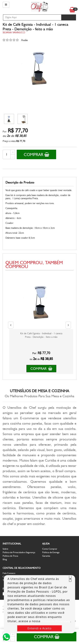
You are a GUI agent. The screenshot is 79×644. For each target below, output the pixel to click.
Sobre (5, 549)
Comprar (36, 155)
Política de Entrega (51, 552)
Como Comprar (50, 549)
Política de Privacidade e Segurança (19, 552)
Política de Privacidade (56, 621)
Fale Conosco (9, 573)
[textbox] (32, 17)
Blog (5, 559)
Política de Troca (10, 556)
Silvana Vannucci (14, 32)
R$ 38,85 (21, 136)
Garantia (46, 556)
